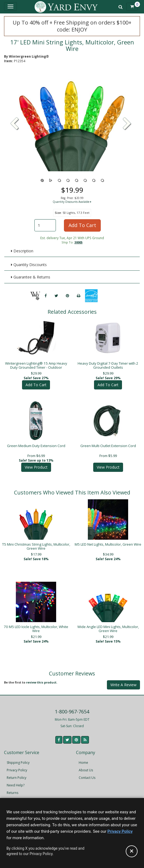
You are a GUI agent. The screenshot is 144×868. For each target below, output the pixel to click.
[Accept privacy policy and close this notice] (132, 851)
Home (83, 759)
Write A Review (123, 681)
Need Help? (16, 781)
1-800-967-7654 (72, 708)
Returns (12, 789)
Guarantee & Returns (31, 277)
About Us (86, 766)
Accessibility (16, 796)
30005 (78, 242)
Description (22, 251)
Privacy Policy (17, 766)
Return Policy (17, 774)
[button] (127, 124)
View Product (36, 463)
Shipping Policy (18, 759)
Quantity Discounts (29, 265)
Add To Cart (82, 225)
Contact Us (87, 774)
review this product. (42, 679)
